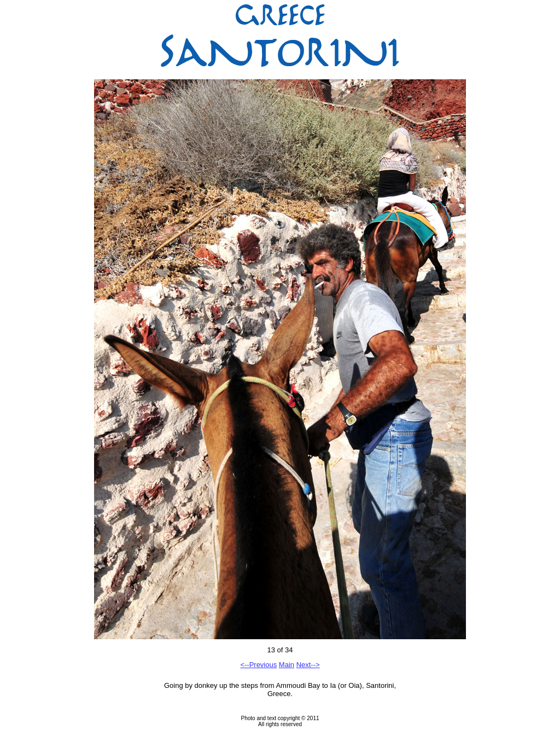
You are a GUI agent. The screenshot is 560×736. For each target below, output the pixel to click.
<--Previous (258, 665)
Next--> (308, 665)
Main (287, 665)
